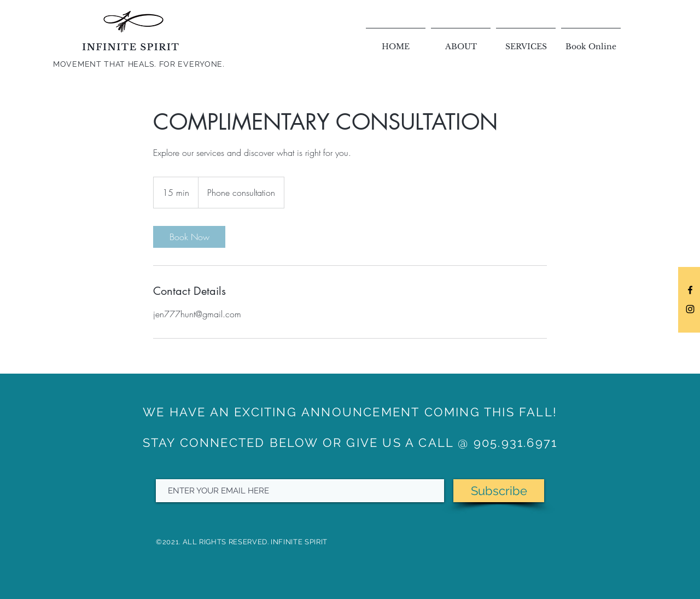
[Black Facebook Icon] (690, 290)
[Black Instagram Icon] (690, 309)
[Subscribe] (499, 491)
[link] (189, 237)
